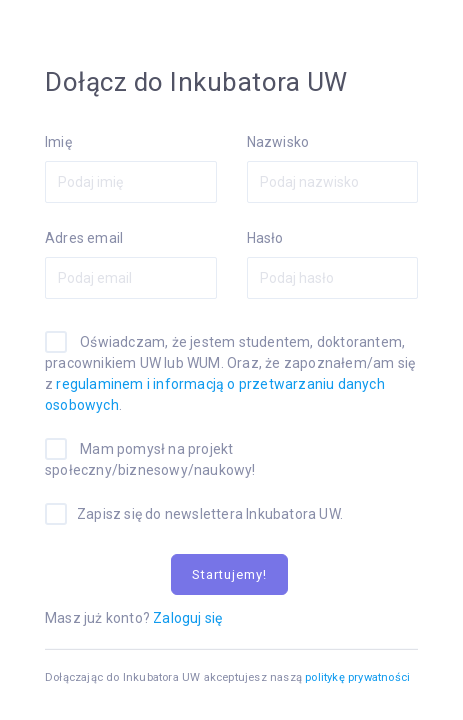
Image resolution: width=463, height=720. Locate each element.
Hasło (265, 238)
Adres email (84, 238)
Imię (58, 142)
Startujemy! (229, 574)
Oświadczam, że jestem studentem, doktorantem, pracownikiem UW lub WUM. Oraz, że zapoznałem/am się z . (230, 373)
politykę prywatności (357, 677)
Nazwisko (278, 142)
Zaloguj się (187, 618)
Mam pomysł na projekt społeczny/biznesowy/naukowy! (150, 459)
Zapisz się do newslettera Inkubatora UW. (210, 514)
